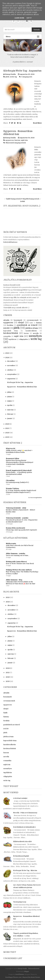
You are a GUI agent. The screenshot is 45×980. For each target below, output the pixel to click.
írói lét (6, 328)
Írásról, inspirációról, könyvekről (19, 470)
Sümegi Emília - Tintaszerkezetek (28, 969)
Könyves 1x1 (10, 448)
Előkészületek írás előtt (22, 841)
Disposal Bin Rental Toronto (31, 977)
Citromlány (10, 480)
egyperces (10, 140)
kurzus (17, 140)
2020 (7, 433)
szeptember (12, 374)
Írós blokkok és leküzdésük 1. (25, 827)
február (10, 414)
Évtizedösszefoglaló (21, 856)
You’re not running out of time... (18, 555)
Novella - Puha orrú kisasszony (25, 813)
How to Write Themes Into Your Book (20, 564)
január (10, 418)
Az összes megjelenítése (35, 498)
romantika (7, 336)
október (10, 370)
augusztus (11, 379)
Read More (37, 123)
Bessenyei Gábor (13, 458)
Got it (29, 18)
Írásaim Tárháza (12, 488)
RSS (31, 21)
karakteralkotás (31, 331)
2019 (7, 437)
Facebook (14, 21)
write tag (13, 77)
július (9, 392)
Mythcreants (11, 543)
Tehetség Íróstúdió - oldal (16, 508)
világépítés (23, 339)
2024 (7, 358)
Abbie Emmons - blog (14, 580)
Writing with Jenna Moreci (16, 562)
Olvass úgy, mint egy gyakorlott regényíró (21, 530)
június (10, 397)
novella (36, 333)
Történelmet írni (20, 902)
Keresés (37, 30)
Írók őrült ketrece (10, 242)
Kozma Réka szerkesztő (15, 528)
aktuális (6, 320)
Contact (27, 21)
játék (7, 77)
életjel (21, 323)
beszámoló (18, 320)
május (9, 401)
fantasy (39, 323)
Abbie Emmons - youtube (16, 553)
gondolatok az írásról (27, 325)
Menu (23, 37)
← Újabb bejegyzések (12, 199)
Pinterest (18, 21)
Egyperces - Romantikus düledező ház (22, 387)
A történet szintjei (20, 798)
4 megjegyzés (27, 77)
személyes (35, 336)
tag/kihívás (12, 339)
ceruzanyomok (33, 320)
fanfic (31, 323)
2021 (7, 428)
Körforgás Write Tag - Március (25, 870)
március (10, 410)
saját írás (24, 140)
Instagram (22, 21)
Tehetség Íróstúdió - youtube (17, 518)
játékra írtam (32, 328)
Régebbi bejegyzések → (32, 199)
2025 (7, 353)
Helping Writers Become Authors (19, 570)
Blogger (27, 971)
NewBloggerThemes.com (13, 977)
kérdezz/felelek (11, 333)
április (10, 405)
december (11, 361)
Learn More (19, 18)
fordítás (10, 325)
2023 (7, 424)
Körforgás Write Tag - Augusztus (22, 71)
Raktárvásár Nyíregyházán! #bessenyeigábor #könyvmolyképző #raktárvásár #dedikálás (20, 462)
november (11, 365)
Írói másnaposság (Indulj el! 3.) (17, 482)
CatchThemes (19, 974)
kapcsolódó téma (11, 331)
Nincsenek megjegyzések (16, 143)
